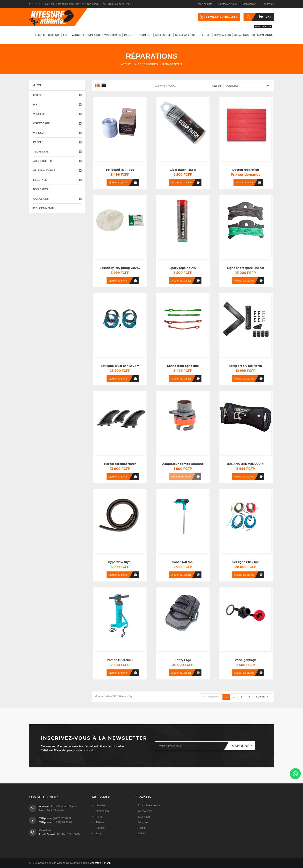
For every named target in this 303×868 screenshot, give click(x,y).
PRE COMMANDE (44, 208)
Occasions (41, 199)
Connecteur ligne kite (183, 366)
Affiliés (141, 833)
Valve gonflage (246, 660)
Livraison (101, 805)
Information (102, 811)
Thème (100, 822)
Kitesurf (40, 95)
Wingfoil (40, 114)
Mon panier (249, 4)
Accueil (40, 85)
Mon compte (205, 4)
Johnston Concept (101, 863)
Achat (99, 817)
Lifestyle (40, 180)
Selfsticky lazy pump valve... (120, 268)
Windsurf (40, 133)
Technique (41, 152)
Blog (98, 833)
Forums (100, 828)
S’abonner (242, 746)
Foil (36, 104)
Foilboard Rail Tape (120, 170)
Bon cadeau (42, 189)
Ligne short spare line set (246, 268)
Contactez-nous (227, 4)
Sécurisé (143, 822)
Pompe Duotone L (120, 660)
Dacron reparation (246, 170)
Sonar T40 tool (183, 562)
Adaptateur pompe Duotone (183, 464)
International (145, 811)
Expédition (144, 817)
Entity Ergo (183, 660)
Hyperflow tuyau (120, 562)
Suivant (262, 697)
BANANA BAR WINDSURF (246, 464)
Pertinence (247, 86)
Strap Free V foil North (246, 366)
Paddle (38, 142)
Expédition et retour (149, 805)
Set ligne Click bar (246, 562)
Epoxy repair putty (183, 268)
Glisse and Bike (44, 170)
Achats (142, 828)
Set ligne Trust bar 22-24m (120, 366)
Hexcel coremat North (120, 464)
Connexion (268, 4)
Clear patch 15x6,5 (183, 170)
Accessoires (43, 161)
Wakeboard (42, 123)
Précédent (212, 697)
